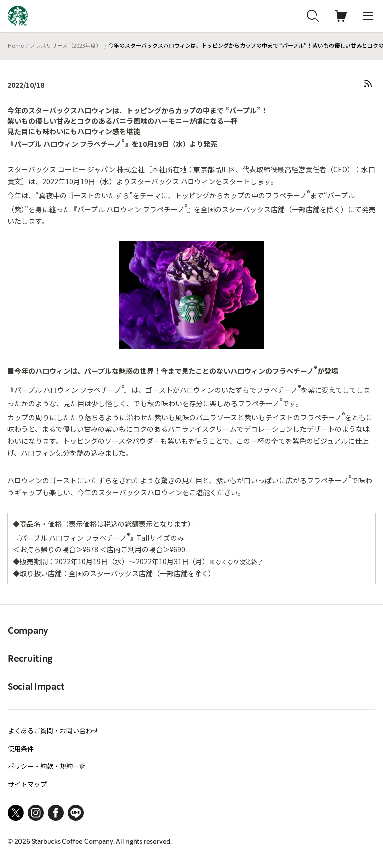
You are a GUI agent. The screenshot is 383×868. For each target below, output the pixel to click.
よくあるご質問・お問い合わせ (53, 730)
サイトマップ (27, 784)
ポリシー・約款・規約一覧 (47, 766)
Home (16, 45)
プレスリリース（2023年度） (66, 45)
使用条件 (21, 748)
